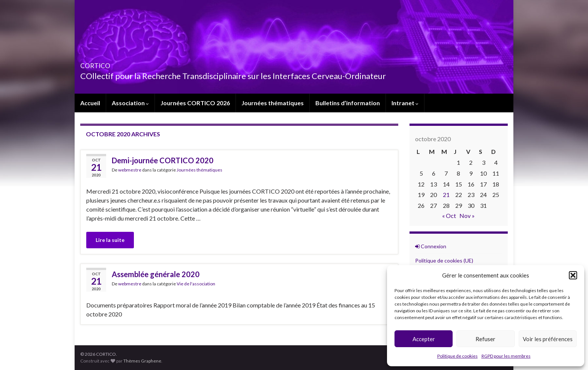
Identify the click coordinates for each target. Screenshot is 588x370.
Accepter (424, 339)
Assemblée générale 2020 (156, 274)
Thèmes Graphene (142, 361)
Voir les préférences (548, 339)
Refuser (485, 339)
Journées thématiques (273, 103)
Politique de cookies (457, 356)
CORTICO (105, 63)
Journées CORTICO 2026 (195, 103)
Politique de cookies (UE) (444, 260)
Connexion (431, 246)
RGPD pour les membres (506, 356)
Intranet (405, 103)
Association (130, 103)
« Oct (449, 216)
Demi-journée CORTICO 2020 (163, 160)
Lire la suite (110, 240)
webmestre (130, 170)
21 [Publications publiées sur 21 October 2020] (446, 195)
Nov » (467, 216)
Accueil (90, 103)
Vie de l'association (196, 284)
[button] (573, 275)
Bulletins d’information (348, 103)
